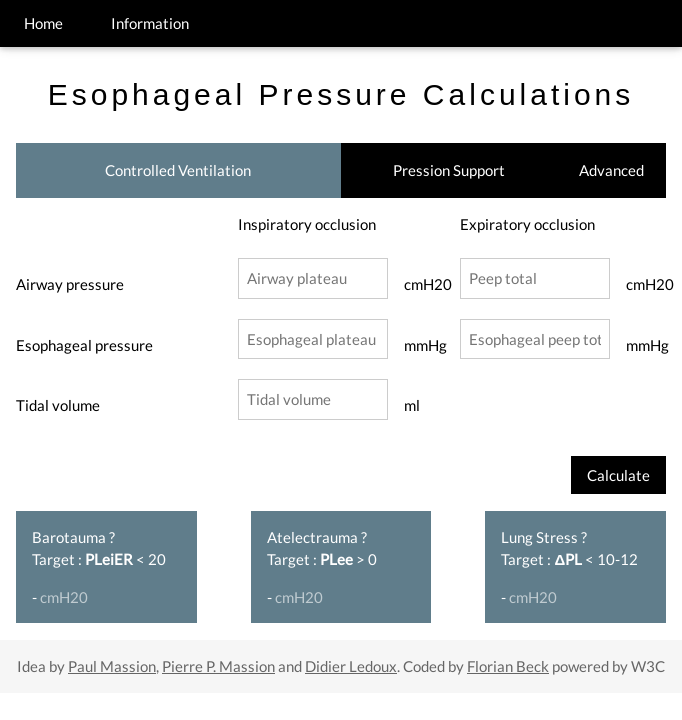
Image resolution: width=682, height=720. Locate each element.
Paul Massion (112, 666)
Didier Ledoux (351, 666)
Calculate (618, 475)
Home (43, 23)
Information (150, 23)
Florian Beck (508, 666)
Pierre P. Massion (218, 666)
